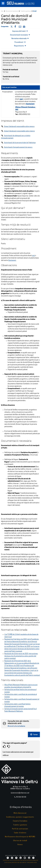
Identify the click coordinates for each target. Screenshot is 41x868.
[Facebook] (16, 858)
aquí (34, 256)
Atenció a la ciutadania (16, 726)
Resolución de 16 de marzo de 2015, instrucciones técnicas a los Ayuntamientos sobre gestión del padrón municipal (21, 656)
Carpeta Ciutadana (20, 821)
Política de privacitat (22, 860)
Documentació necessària (20, 35)
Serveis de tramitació (12, 11)
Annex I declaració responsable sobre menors (18, 127)
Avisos (20, 845)
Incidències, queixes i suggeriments (20, 817)
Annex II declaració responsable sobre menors (18, 131)
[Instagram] (12, 858)
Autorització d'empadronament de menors (17, 147)
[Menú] (3, 3)
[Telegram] (25, 858)
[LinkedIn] (21, 858)
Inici (2, 11)
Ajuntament (30, 104)
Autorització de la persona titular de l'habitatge (18, 143)
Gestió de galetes (9, 860)
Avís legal (8, 862)
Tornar (34, 734)
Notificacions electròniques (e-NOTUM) (20, 837)
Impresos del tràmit (21, 31)
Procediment (20, 42)
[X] (8, 858)
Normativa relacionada (21, 38)
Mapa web (33, 862)
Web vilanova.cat (20, 813)
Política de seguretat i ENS (21, 862)
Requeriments (20, 46)
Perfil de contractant (20, 829)
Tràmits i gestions (26, 11)
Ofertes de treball (20, 841)
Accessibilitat (34, 860)
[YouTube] (29, 858)
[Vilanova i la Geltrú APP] (33, 858)
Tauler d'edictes (20, 833)
